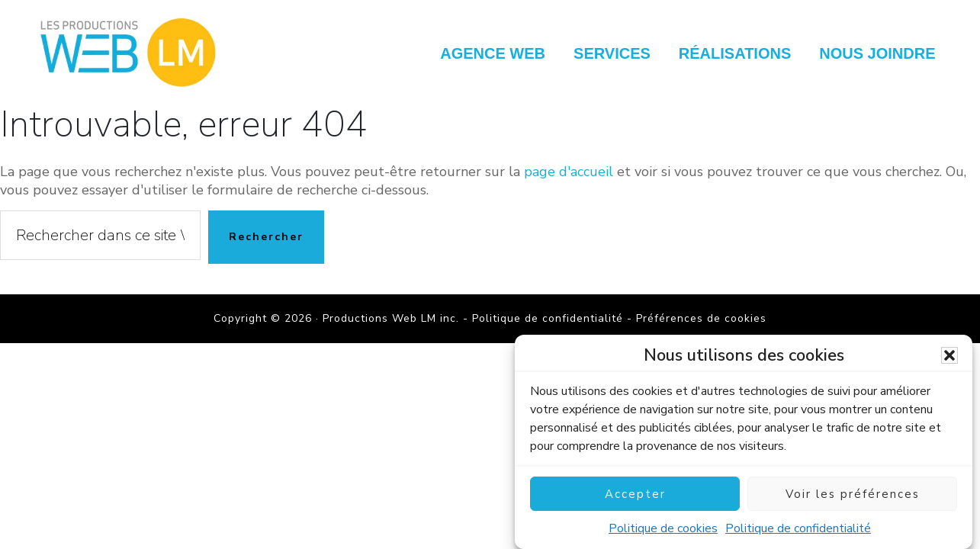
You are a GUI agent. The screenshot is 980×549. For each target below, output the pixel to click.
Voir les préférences (853, 496)
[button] (949, 358)
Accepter (635, 496)
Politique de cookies (663, 531)
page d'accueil (569, 172)
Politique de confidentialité (798, 531)
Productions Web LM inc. (132, 51)
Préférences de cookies (701, 318)
